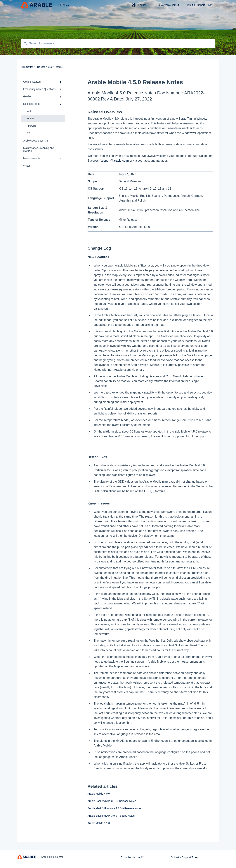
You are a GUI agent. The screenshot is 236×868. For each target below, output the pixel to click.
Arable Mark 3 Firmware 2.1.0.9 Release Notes (114, 808)
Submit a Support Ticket (185, 857)
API (29, 133)
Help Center (64, 5)
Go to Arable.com (132, 857)
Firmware (32, 126)
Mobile (30, 119)
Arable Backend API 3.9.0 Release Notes (111, 816)
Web (29, 111)
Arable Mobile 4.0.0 (99, 794)
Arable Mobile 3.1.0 (99, 823)
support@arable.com (114, 161)
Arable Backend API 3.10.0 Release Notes (112, 801)
